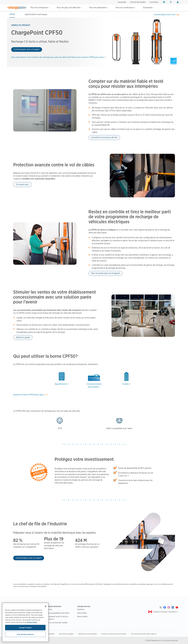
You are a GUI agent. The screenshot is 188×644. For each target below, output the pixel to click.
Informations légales (66, 634)
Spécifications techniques (36, 14)
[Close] (46, 606)
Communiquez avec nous (165, 15)
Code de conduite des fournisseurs (114, 634)
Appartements (61, 384)
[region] (25, 622)
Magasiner (122, 2)
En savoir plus (22, 184)
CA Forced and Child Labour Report (144, 634)
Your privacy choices (25, 634)
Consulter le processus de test (104, 137)
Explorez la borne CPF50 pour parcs (29, 395)
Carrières (81, 609)
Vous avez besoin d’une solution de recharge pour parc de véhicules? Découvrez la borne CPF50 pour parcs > (59, 57)
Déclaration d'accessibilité (87, 634)
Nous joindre (82, 616)
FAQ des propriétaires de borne (56, 613)
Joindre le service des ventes (55, 623)
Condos (126, 384)
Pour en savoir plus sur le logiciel (105, 273)
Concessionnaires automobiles (94, 385)
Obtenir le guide (23, 337)
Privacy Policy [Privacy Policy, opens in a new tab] (32, 622)
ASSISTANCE (154, 2)
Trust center (82, 613)
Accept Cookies (25, 628)
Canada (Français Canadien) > (166, 612)
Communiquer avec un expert (27, 49)
